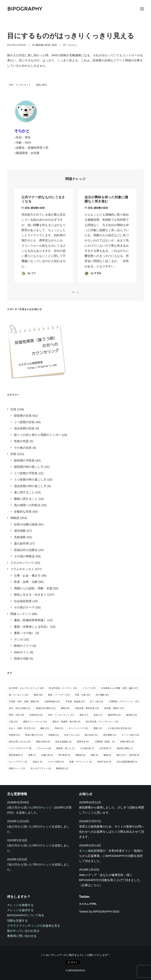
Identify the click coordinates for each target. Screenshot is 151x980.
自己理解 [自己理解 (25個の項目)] (102, 695)
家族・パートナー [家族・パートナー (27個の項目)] (59, 695)
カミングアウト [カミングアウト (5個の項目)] (18, 762)
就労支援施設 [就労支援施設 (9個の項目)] (63, 742)
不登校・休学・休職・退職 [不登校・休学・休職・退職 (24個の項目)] (24, 701)
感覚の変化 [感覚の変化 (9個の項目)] (43, 742)
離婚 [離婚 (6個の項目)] (107, 755)
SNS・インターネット (20, 85)
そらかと (72, 45)
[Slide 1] (73, 292)
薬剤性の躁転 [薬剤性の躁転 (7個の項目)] (125, 748)
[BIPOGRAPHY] (25, 9)
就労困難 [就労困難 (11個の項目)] (110, 735)
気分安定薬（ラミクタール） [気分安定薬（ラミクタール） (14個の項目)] (102, 722)
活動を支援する (17, 920)
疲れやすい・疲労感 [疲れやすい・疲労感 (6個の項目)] (128, 755)
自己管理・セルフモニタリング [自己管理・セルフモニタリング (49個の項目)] (26, 688)
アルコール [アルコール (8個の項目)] (44, 748)
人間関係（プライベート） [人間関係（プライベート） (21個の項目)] (124, 701)
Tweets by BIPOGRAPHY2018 (99, 911)
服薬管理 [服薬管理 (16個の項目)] (114, 715)
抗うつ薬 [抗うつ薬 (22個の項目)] (97, 701)
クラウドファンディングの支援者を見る (34, 926)
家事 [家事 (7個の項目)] (32, 755)
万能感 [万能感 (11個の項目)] (53, 735)
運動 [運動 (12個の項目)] (98, 728)
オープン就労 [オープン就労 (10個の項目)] (130, 735)
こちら (95, 885)
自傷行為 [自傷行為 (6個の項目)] (47, 755)
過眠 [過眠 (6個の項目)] (94, 755)
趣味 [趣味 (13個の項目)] (45, 728)
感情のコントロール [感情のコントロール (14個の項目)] (35, 722)
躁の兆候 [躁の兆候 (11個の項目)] (91, 735)
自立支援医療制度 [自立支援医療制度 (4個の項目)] (127, 762)
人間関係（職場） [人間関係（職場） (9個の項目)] (105, 742)
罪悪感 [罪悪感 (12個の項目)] (14, 735)
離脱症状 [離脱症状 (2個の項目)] (62, 768)
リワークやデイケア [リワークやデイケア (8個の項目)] (20, 748)
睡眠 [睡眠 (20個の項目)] (65, 708)
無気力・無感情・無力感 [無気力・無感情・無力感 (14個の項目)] (66, 722)
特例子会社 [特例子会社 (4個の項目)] (104, 762)
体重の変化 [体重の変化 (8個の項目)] (127, 742)
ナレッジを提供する (20, 910)
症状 (54, 45)
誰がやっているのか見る (23, 931)
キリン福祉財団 (89, 851)
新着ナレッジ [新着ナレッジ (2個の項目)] (17, 768)
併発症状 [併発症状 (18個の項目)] (36, 715)
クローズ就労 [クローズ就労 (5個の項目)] (56, 762)
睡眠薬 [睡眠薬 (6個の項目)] (81, 755)
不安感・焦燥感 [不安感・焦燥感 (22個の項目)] (75, 701)
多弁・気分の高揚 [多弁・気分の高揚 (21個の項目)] (20, 708)
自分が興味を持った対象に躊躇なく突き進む (106, 212)
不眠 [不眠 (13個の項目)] (59, 728)
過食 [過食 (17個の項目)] (84, 715)
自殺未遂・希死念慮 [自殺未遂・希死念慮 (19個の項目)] (87, 708)
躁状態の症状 (43, 45)
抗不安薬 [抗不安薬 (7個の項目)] (105, 748)
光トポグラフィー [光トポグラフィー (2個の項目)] (41, 768)
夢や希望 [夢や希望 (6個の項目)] (64, 755)
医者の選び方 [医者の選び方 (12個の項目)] (34, 735)
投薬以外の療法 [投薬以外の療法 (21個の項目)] (46, 708)
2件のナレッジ (42, 807)
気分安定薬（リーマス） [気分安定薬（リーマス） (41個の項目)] (63, 688)
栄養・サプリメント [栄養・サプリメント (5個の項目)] (81, 762)
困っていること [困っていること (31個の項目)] (19, 695)
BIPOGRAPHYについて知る (26, 915)
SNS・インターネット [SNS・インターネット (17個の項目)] (61, 715)
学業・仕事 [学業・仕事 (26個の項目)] (83, 695)
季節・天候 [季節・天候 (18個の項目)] (17, 715)
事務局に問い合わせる (22, 936)
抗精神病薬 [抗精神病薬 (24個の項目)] (52, 701)
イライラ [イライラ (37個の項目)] (89, 688)
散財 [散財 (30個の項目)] (38, 695)
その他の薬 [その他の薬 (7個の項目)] (87, 748)
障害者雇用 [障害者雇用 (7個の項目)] (16, 755)
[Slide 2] (78, 292)
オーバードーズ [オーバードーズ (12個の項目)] (78, 728)
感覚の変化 (41, 85)
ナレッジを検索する (20, 905)
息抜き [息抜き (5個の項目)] (38, 762)
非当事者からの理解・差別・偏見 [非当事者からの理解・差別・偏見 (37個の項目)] (119, 688)
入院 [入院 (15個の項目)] (13, 722)
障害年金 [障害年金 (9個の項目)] (83, 742)
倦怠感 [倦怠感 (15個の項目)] (132, 715)
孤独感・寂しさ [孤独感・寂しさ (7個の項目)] (65, 748)
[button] (142, 9)
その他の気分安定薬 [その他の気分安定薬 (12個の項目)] (120, 728)
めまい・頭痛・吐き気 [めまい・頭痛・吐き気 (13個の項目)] (22, 728)
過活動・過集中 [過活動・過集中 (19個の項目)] (114, 708)
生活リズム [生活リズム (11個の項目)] (72, 735)
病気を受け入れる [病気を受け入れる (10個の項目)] (20, 742)
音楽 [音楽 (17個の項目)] (98, 715)
